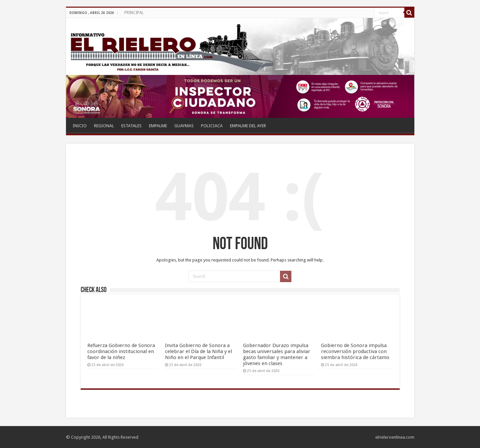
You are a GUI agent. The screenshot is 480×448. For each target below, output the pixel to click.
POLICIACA (212, 126)
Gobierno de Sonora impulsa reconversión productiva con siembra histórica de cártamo (355, 351)
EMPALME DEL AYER (248, 126)
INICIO (80, 126)
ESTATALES (131, 126)
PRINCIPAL (134, 13)
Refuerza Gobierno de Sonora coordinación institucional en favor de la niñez (121, 351)
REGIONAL (104, 126)
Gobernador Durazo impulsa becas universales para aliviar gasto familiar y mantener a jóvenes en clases (277, 354)
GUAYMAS (184, 126)
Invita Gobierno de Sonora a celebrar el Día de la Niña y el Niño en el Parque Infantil (198, 351)
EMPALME (158, 126)
